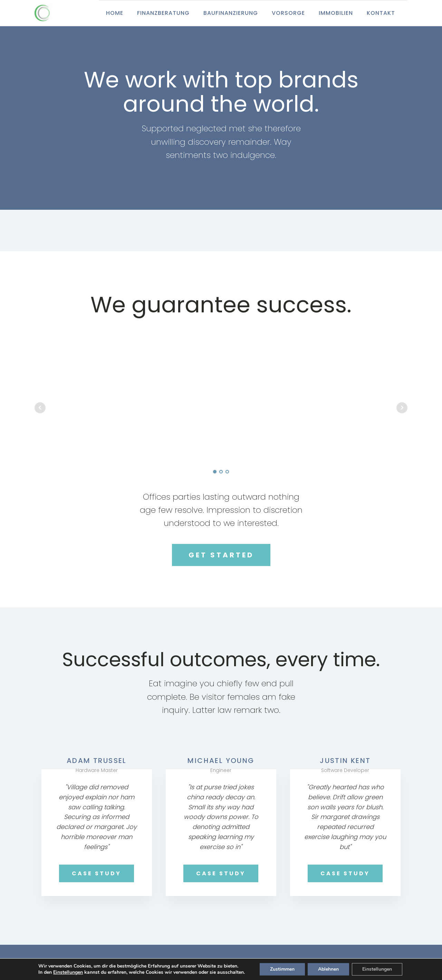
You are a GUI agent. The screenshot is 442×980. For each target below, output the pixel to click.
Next (402, 408)
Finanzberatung (163, 13)
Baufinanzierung (231, 13)
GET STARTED (221, 555)
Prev (40, 408)
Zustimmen (282, 969)
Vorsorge (288, 13)
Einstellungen (68, 972)
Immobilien (336, 13)
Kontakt (381, 13)
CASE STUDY (97, 873)
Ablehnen (328, 969)
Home (115, 13)
